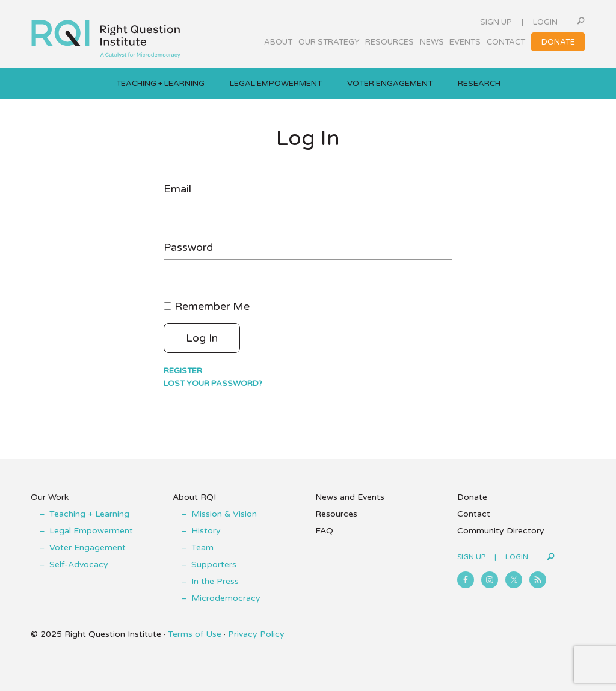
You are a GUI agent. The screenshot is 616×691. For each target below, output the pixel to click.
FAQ (324, 531)
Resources (336, 514)
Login (545, 22)
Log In (202, 338)
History (206, 531)
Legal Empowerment (91, 531)
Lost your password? (213, 384)
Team (202, 548)
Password (188, 247)
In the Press (215, 581)
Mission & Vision (224, 514)
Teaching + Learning (89, 514)
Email (177, 189)
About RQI (194, 497)
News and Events (350, 497)
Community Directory (501, 531)
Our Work (50, 497)
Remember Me (212, 306)
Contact (474, 514)
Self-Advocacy (79, 564)
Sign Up (496, 22)
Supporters (214, 564)
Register (183, 371)
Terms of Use (195, 634)
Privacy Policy (256, 634)
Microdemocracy (226, 598)
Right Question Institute (106, 34)
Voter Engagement (88, 548)
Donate (472, 497)
